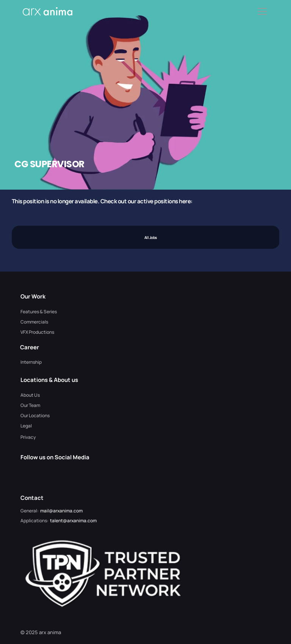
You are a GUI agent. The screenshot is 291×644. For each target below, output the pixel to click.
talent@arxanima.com (73, 521)
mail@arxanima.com (61, 511)
